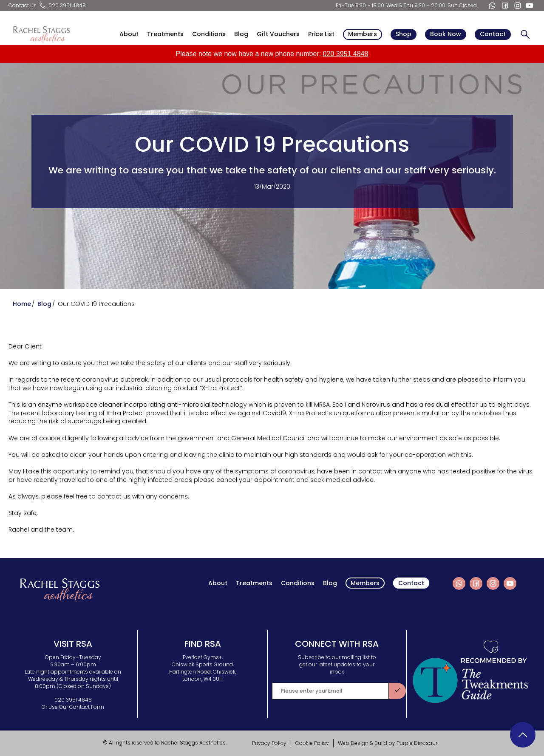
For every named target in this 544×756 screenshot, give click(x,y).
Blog (241, 34)
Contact (493, 34)
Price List (321, 34)
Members (363, 34)
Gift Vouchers (278, 34)
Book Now (446, 34)
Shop (404, 34)
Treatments (165, 34)
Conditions (209, 34)
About (129, 34)
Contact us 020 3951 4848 (47, 6)
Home (22, 304)
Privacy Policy (269, 743)
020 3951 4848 (346, 54)
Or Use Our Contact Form (73, 707)
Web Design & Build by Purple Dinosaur (388, 743)
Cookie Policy (312, 743)
